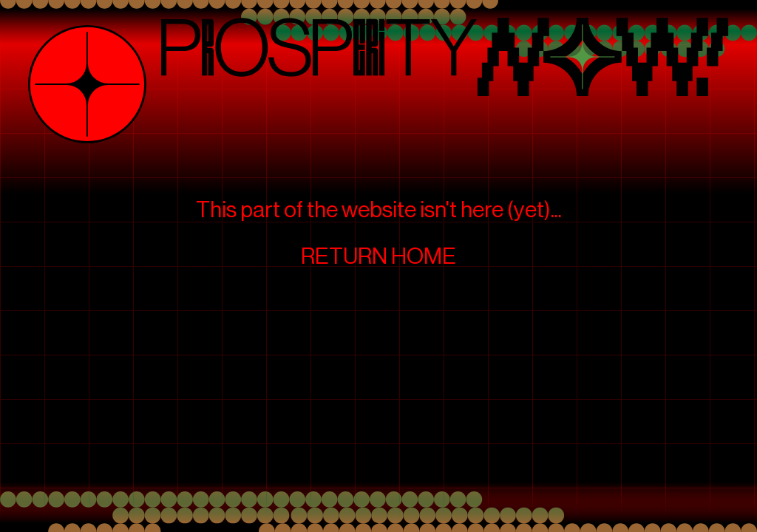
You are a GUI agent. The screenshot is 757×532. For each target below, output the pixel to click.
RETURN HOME (378, 256)
